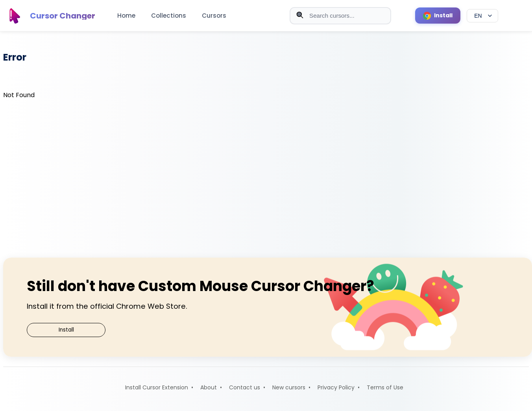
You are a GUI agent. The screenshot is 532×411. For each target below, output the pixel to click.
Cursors (214, 16)
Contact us (245, 387)
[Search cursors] (340, 16)
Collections (169, 16)
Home (126, 16)
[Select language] (482, 16)
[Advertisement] (268, 177)
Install (66, 330)
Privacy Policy (336, 387)
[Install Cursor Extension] (438, 16)
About (209, 387)
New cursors (289, 387)
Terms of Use (385, 387)
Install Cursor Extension (157, 387)
